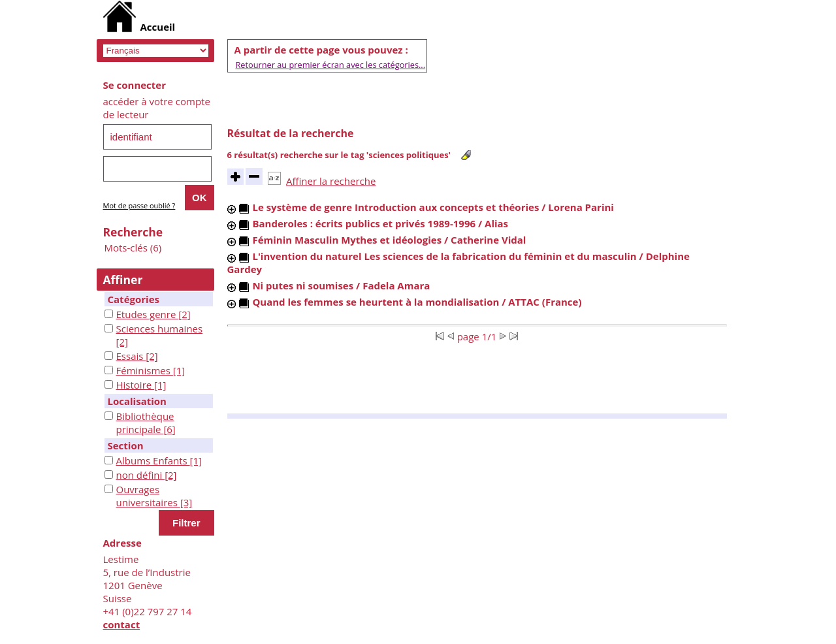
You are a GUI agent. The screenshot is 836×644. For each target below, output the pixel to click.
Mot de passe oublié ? (139, 205)
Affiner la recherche (331, 181)
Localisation (137, 401)
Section (126, 445)
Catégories (134, 299)
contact (122, 624)
